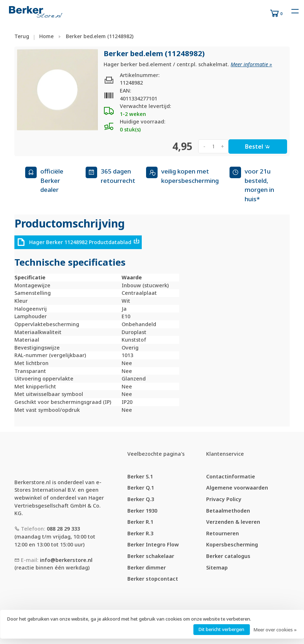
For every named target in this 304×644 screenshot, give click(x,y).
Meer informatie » (251, 64)
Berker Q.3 (141, 499)
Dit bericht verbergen (221, 629)
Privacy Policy (224, 499)
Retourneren (223, 533)
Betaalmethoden (228, 511)
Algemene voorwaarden (237, 488)
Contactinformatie (231, 476)
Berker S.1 (140, 476)
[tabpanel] (58, 90)
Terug (22, 36)
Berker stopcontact (153, 579)
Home (46, 36)
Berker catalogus (228, 556)
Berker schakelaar (151, 556)
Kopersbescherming (232, 544)
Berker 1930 (142, 511)
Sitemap (217, 568)
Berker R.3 (140, 533)
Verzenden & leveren (233, 522)
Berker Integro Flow (153, 544)
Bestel (258, 147)
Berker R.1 (140, 522)
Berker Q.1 (141, 488)
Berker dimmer (147, 568)
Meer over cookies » (275, 630)
